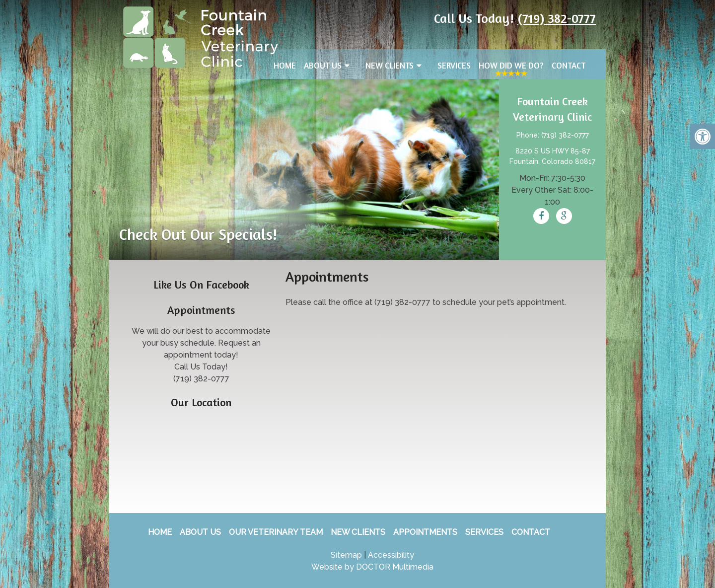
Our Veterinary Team (276, 532)
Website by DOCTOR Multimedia (372, 567)
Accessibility (391, 555)
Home (285, 65)
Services (454, 65)
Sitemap (346, 555)
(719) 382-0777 (557, 18)
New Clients (390, 65)
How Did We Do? (511, 65)
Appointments (425, 532)
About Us (323, 65)
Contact (569, 65)
